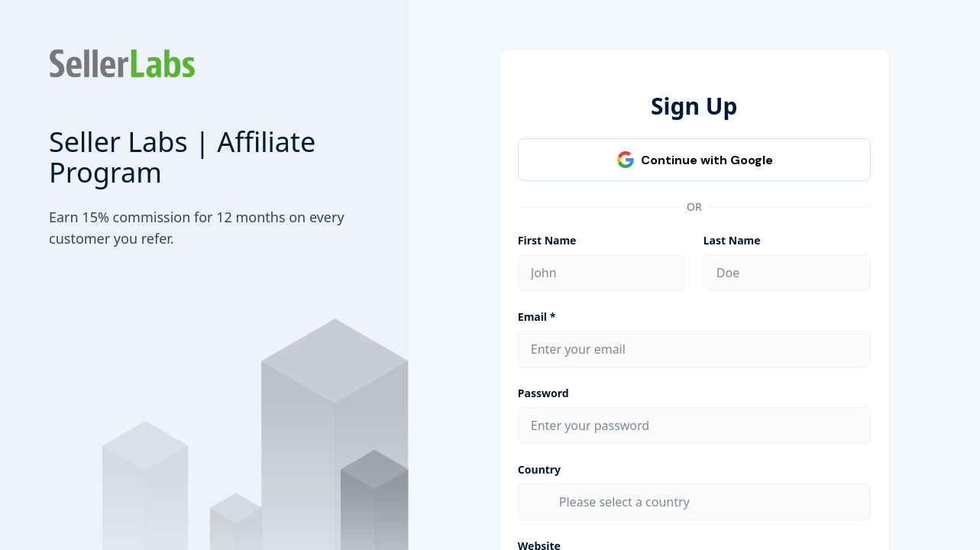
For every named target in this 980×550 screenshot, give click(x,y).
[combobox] (708, 502)
